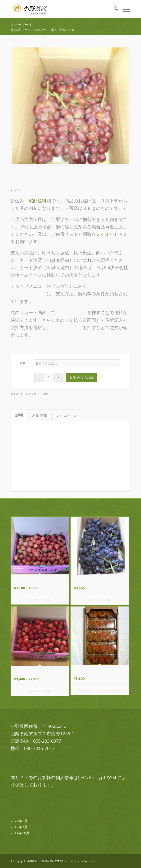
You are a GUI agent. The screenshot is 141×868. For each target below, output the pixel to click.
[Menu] (124, 9)
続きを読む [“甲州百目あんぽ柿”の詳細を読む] (86, 691)
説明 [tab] (19, 415)
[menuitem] (114, 9)
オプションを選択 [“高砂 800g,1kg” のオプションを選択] (40, 600)
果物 (45, 394)
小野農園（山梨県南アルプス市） (46, 861)
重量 (23, 363)
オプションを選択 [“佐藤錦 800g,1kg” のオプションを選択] (40, 692)
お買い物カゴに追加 (82, 377)
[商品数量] (49, 378)
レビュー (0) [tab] (66, 415)
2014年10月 (20, 833)
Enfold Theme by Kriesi (81, 861)
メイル (103, 234)
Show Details (112, 691)
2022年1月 (19, 821)
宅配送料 (38, 201)
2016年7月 (19, 827)
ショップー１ (21, 25)
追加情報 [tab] (40, 415)
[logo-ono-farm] (58, 9)
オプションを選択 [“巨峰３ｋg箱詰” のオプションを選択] (100, 601)
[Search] (114, 9)
